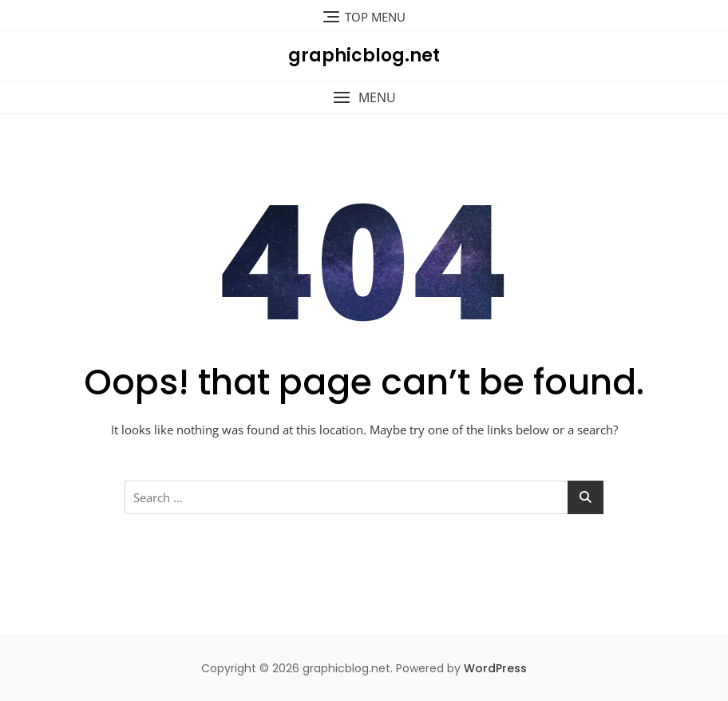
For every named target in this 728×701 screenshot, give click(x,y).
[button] (364, 98)
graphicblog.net (364, 55)
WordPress (495, 668)
